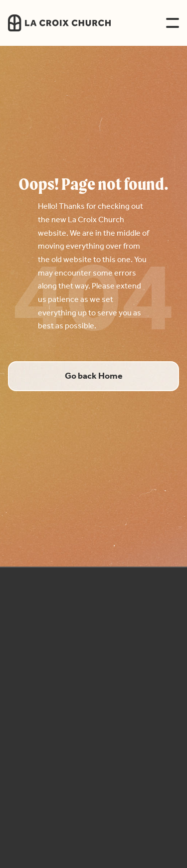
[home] (77, 23)
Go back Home (94, 376)
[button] (173, 23)
